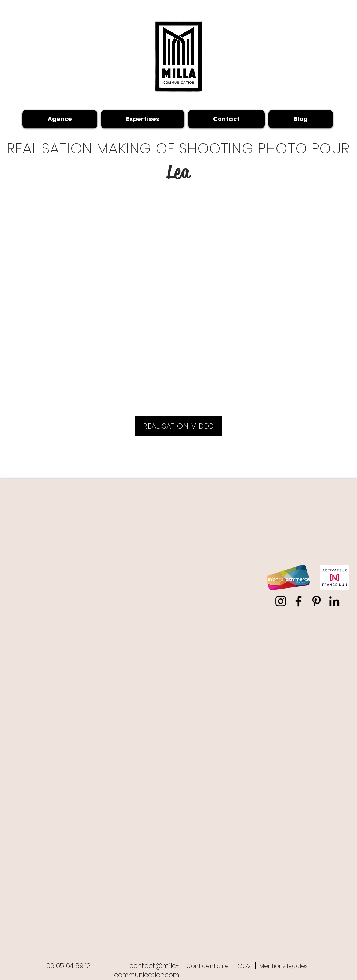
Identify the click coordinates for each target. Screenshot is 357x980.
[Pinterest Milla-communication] (316, 601)
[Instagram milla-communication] (281, 601)
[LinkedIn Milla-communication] (334, 601)
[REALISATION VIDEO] (178, 426)
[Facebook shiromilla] (299, 601)
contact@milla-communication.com (147, 970)
